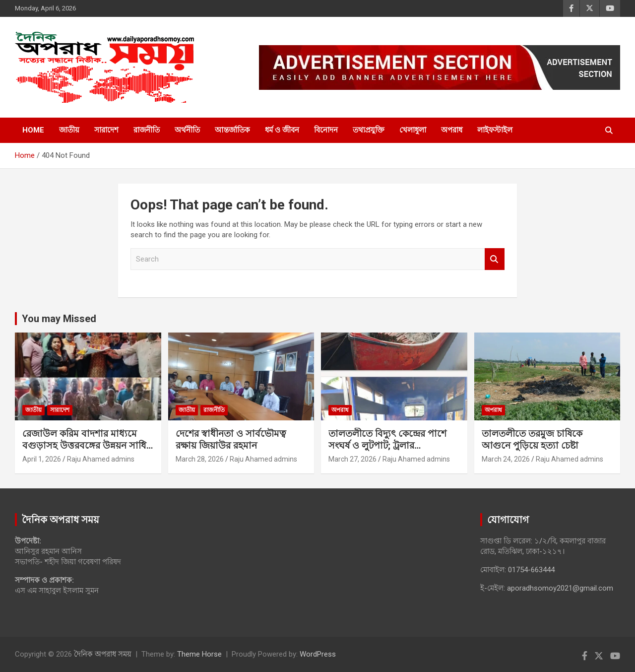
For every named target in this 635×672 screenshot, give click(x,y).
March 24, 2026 (506, 459)
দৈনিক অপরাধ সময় (103, 654)
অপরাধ (452, 130)
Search (495, 259)
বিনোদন (326, 130)
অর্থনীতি (187, 130)
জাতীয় (69, 130)
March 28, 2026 (200, 459)
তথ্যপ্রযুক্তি (369, 130)
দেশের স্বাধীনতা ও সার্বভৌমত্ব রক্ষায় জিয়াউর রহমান (231, 440)
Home (33, 130)
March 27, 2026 (352, 459)
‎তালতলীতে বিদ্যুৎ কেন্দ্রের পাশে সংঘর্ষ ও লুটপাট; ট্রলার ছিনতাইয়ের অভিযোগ (387, 446)
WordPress (318, 654)
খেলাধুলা (413, 130)
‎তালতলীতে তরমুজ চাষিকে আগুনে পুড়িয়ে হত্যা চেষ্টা (532, 440)
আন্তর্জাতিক (232, 130)
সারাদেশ (106, 130)
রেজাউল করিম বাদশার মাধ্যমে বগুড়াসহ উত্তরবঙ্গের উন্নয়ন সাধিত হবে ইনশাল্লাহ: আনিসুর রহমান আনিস (88, 452)
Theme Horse (199, 654)
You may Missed (59, 319)
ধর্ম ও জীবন (282, 130)
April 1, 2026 (42, 459)
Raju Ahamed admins (101, 459)
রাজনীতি (147, 130)
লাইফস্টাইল (495, 130)
